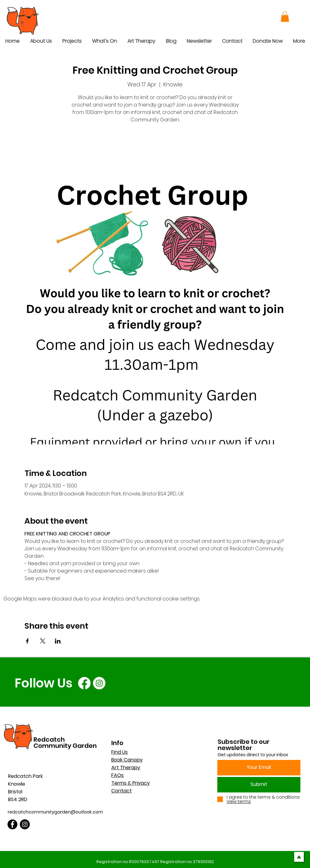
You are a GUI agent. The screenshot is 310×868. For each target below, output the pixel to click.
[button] (285, 17)
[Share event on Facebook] (27, 641)
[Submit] (259, 785)
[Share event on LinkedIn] (58, 641)
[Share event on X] (43, 641)
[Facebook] (84, 683)
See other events (155, 154)
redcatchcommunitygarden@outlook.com (55, 812)
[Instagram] (99, 683)
